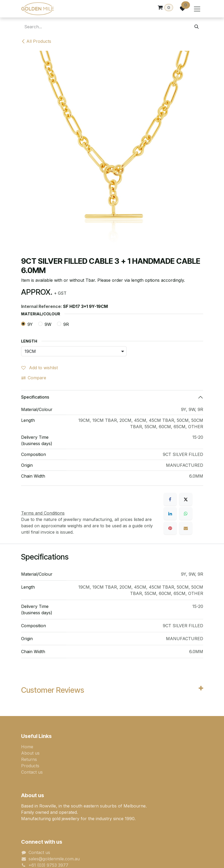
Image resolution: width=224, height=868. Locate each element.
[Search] (197, 27)
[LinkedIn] (170, 514)
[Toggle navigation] (197, 9)
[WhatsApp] (186, 514)
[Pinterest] (170, 528)
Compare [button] (34, 378)
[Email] (186, 528)
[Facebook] (170, 499)
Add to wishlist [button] (40, 368)
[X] (186, 499)
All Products (36, 41)
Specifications (35, 397)
